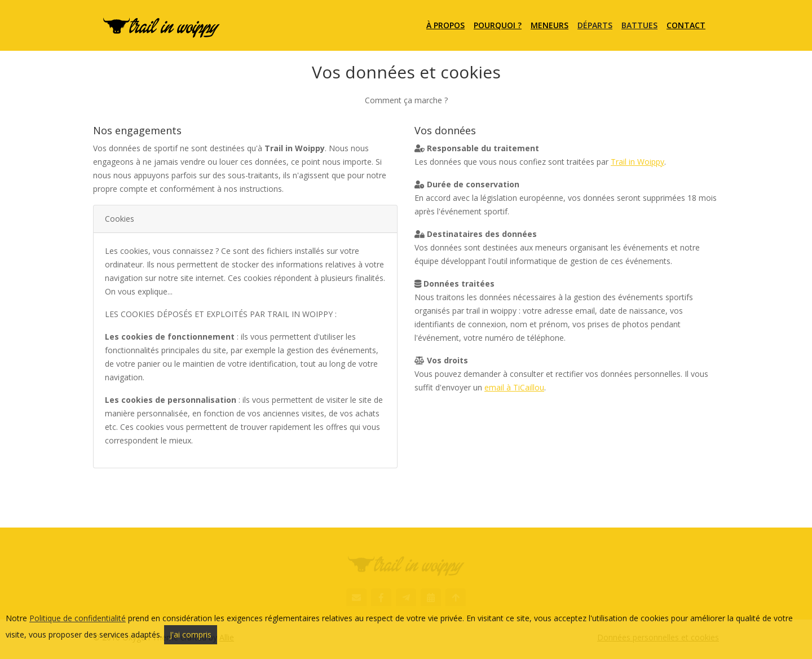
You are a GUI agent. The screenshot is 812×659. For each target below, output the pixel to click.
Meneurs (550, 25)
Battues (639, 25)
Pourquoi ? (498, 25)
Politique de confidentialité (78, 618)
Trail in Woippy (637, 162)
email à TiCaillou (514, 387)
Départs (595, 25)
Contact (686, 25)
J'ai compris (191, 634)
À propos (445, 25)
